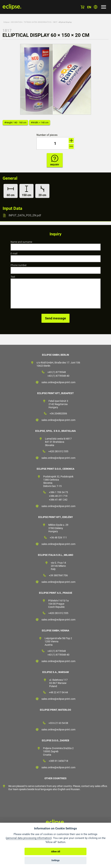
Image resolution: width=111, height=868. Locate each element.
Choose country (96, 7)
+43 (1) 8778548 (57, 372)
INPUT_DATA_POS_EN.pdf (25, 215)
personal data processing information (29, 838)
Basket (82, 7)
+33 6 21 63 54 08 (58, 723)
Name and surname (21, 242)
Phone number (19, 265)
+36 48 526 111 (58, 538)
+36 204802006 (58, 413)
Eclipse (6, 22)
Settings (56, 860)
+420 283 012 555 (58, 451)
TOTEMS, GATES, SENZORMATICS (37, 22)
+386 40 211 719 (58, 496)
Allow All (56, 852)
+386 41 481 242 (58, 500)
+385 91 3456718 (58, 761)
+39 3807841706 (58, 575)
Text (13, 277)
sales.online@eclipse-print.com (58, 382)
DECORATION (16, 22)
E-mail (14, 254)
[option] (56, 79)
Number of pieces (47, 135)
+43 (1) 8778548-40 (58, 376)
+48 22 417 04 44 (58, 692)
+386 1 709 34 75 (58, 492)
